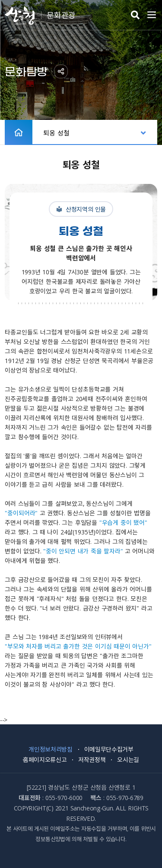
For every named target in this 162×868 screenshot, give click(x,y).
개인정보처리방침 (50, 749)
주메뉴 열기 (152, 15)
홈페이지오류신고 (45, 759)
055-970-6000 (64, 797)
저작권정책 (92, 759)
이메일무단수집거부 (109, 749)
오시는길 (128, 759)
